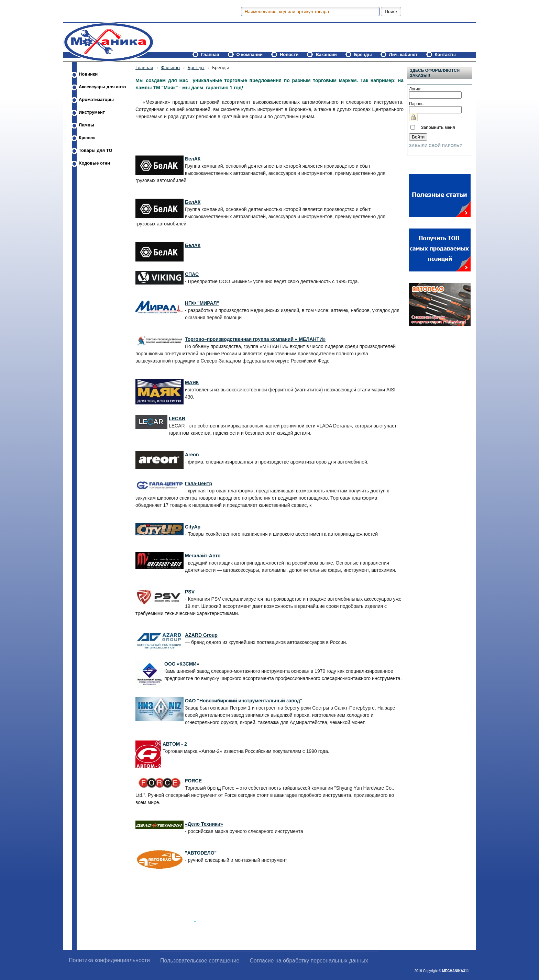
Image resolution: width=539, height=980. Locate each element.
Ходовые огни (94, 163)
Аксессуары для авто (102, 87)
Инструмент (92, 112)
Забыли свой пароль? (436, 146)
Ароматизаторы (96, 99)
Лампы (86, 125)
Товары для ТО (96, 150)
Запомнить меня (438, 127)
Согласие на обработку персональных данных (309, 961)
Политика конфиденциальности (109, 960)
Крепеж (87, 138)
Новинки (88, 74)
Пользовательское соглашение (200, 961)
